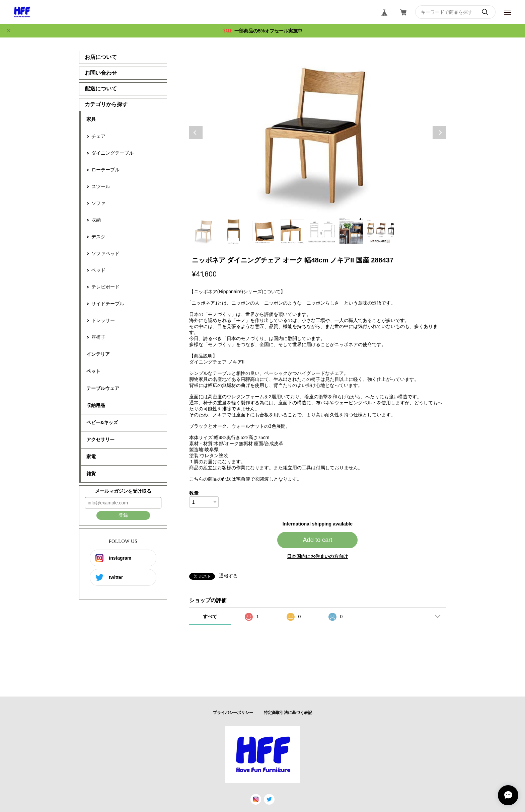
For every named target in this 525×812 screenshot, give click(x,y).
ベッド (98, 270)
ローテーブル (105, 170)
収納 (96, 220)
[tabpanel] (318, 133)
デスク (98, 237)
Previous (196, 133)
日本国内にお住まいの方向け (317, 556)
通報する (228, 576)
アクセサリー (100, 439)
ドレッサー (103, 320)
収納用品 (96, 405)
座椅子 (98, 337)
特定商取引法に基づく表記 (288, 713)
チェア (98, 136)
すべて (210, 617)
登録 (123, 515)
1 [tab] (204, 231)
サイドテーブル (108, 304)
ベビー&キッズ (102, 422)
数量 (194, 493)
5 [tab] (322, 231)
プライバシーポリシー (233, 713)
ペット (93, 371)
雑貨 (91, 474)
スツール (101, 186)
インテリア (98, 354)
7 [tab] (381, 231)
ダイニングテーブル (112, 153)
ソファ (98, 203)
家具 (91, 119)
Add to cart (317, 540)
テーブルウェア (103, 388)
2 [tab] (233, 231)
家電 (91, 457)
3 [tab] (263, 231)
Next (439, 133)
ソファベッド (105, 253)
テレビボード (105, 287)
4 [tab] (292, 231)
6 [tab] (351, 231)
